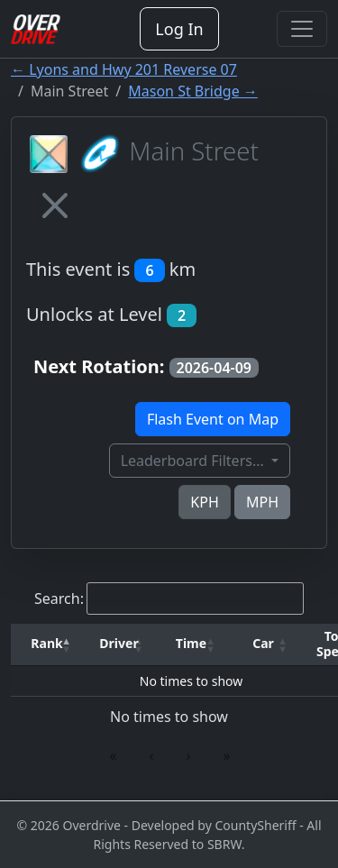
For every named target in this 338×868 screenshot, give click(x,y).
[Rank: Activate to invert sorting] (47, 644)
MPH (262, 502)
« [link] (113, 755)
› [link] (189, 755)
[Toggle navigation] (302, 29)
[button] (47, 644)
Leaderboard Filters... (194, 461)
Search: (59, 598)
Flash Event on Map (213, 419)
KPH (204, 502)
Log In (179, 29)
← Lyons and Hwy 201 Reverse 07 (124, 69)
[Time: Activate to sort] (191, 644)
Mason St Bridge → (193, 91)
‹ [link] (152, 755)
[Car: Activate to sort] (263, 644)
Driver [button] (119, 643)
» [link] (226, 755)
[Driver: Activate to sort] (119, 644)
